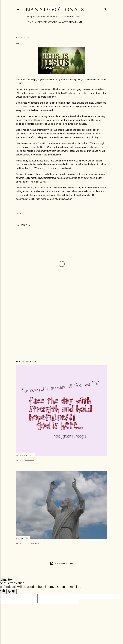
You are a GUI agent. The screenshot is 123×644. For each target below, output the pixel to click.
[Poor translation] (12, 591)
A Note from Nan (71, 22)
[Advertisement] (62, 330)
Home (29, 22)
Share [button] (19, 213)
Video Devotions (46, 22)
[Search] (105, 9)
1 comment (29, 461)
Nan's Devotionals (55, 9)
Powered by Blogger (62, 563)
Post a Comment (32, 543)
